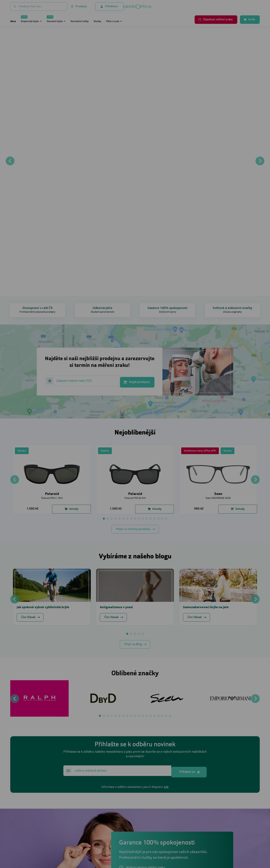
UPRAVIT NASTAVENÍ (92, 452)
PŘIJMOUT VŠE (181, 452)
